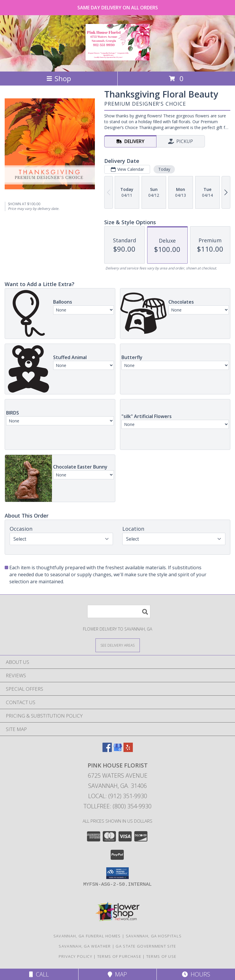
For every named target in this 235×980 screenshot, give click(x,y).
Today (164, 169)
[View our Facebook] (107, 750)
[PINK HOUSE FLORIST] (117, 57)
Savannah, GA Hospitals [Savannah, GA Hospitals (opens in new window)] (154, 936)
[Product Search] (119, 611)
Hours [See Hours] (196, 974)
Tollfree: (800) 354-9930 (117, 806)
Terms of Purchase (119, 956)
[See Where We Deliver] (118, 645)
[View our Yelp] (128, 750)
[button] (117, 873)
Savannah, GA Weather (85, 946)
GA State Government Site (146, 946)
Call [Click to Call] (39, 974)
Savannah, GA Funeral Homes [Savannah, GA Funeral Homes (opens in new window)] (87, 936)
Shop (59, 78)
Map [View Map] (117, 974)
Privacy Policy (75, 956)
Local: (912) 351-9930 (118, 796)
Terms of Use (161, 956)
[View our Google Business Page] (118, 750)
